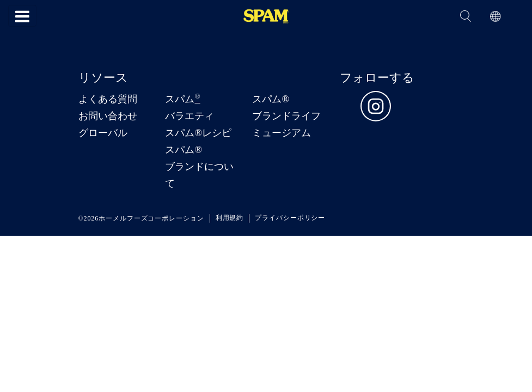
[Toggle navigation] (22, 16)
